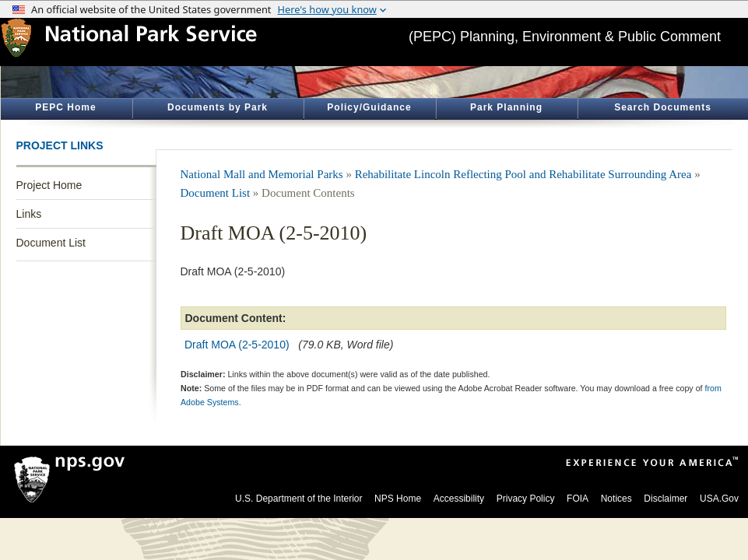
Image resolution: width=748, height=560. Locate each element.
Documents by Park (218, 107)
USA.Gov (719, 499)
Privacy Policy (526, 499)
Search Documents (663, 107)
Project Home (49, 185)
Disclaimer (665, 499)
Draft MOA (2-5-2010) (237, 345)
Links (29, 214)
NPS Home (398, 499)
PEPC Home (65, 107)
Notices (616, 499)
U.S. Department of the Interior (298, 499)
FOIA (578, 499)
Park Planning (506, 107)
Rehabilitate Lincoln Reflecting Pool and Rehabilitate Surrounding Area (523, 174)
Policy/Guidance (369, 107)
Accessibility (459, 499)
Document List (51, 243)
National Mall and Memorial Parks (262, 174)
